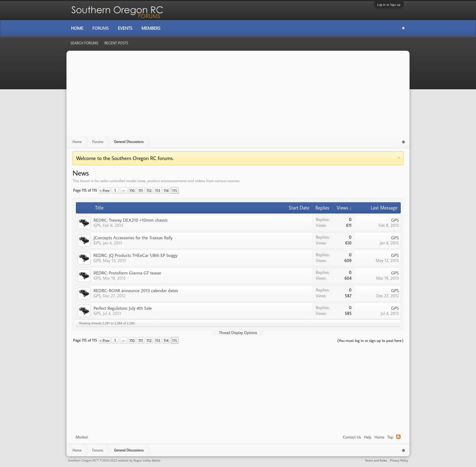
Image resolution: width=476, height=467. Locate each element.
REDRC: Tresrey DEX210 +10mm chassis (131, 220)
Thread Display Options (238, 332)
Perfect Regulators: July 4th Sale (123, 308)
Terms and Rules (376, 460)
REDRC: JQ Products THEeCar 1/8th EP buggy (136, 255)
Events (125, 28)
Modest (82, 437)
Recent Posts (116, 43)
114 (166, 190)
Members (151, 28)
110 (132, 190)
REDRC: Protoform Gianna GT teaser (127, 273)
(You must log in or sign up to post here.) (370, 340)
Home (379, 437)
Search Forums (84, 43)
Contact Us (352, 437)
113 (158, 190)
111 (141, 190)
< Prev (105, 190)
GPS (97, 225)
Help (368, 437)
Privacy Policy (399, 460)
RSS (398, 437)
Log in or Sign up (389, 5)
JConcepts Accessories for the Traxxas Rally (133, 238)
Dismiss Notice (399, 158)
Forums (100, 28)
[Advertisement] (238, 96)
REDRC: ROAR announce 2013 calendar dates (136, 290)
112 (149, 190)
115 (175, 190)
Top (390, 437)
